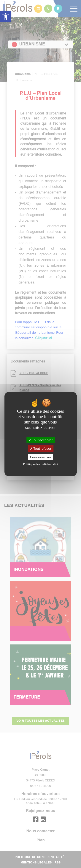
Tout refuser (40, 448)
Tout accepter (40, 440)
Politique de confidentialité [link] (40, 464)
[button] (6, 16)
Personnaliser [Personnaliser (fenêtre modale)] (41, 457)
